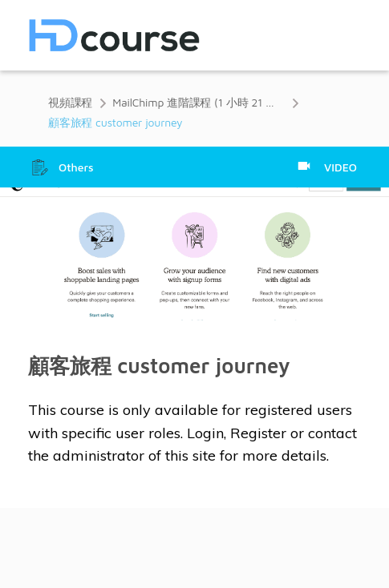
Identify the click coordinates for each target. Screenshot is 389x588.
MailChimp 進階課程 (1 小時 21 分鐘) (199, 102)
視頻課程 (70, 102)
